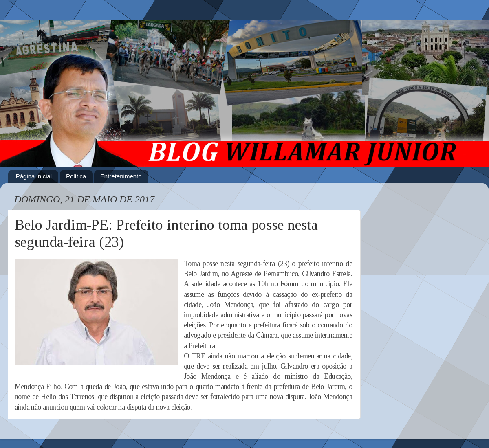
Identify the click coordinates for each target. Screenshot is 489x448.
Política (76, 176)
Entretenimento (121, 176)
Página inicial (34, 176)
